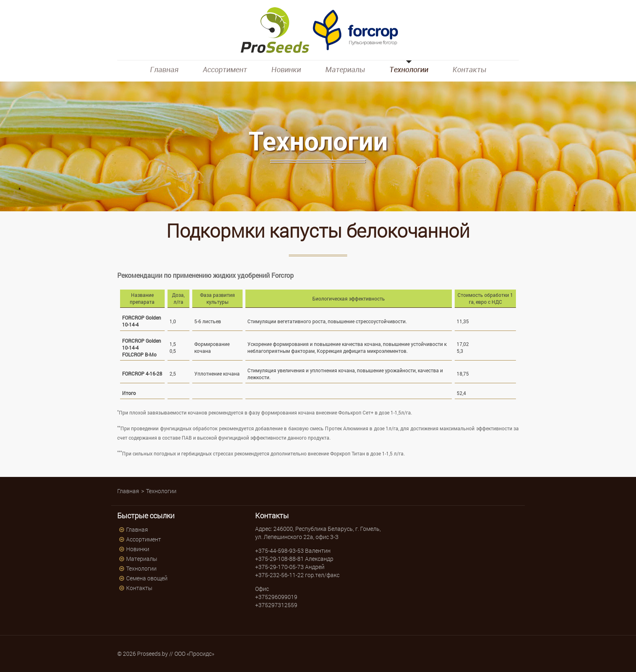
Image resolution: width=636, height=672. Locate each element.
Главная (164, 69)
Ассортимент (225, 69)
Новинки (286, 69)
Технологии (409, 69)
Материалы (345, 69)
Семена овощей (147, 578)
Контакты (469, 69)
